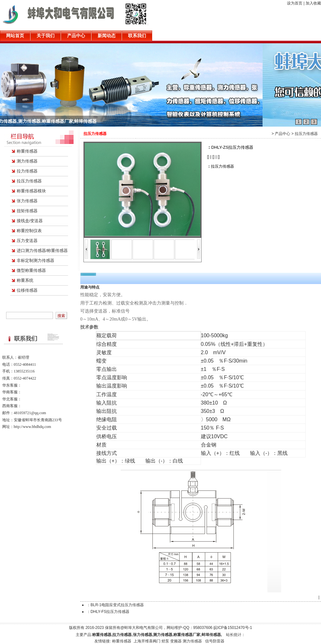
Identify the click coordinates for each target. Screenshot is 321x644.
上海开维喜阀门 (147, 641)
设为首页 (295, 3)
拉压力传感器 (29, 181)
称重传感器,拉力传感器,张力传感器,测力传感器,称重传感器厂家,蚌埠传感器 (80, 121)
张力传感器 (27, 201)
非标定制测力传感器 (35, 260)
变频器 (176, 641)
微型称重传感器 (31, 270)
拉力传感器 (27, 171)
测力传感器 (27, 161)
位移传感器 (27, 290)
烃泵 (165, 641)
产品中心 (282, 134)
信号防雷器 (215, 641)
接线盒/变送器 (30, 221)
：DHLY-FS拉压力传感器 (108, 612)
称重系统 (25, 280)
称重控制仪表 (29, 231)
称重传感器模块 (31, 191)
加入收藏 (313, 3)
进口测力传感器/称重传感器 (42, 251)
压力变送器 (27, 241)
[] (208, 157)
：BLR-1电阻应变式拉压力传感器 (115, 605)
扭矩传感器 (27, 211)
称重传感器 (27, 151)
